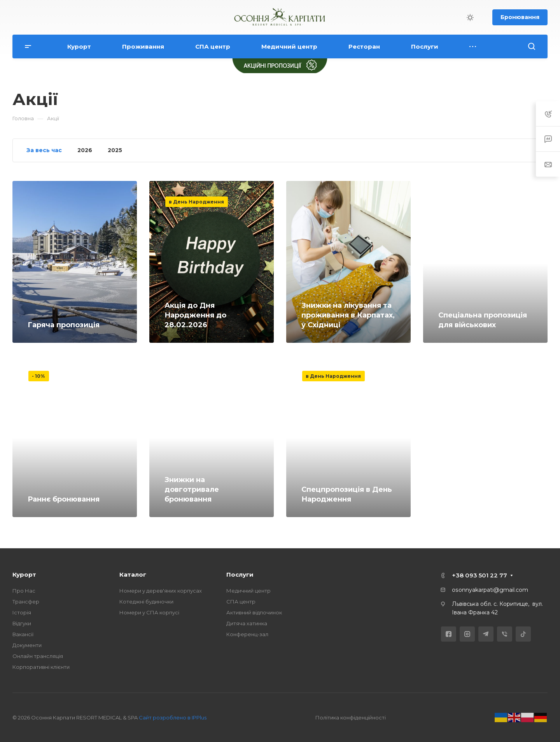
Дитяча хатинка (247, 623)
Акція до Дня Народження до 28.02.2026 (195, 315)
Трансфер (26, 602)
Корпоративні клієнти (41, 667)
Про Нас (24, 591)
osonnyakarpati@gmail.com (490, 590)
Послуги (240, 574)
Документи (27, 645)
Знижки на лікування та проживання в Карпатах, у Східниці (348, 315)
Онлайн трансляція (38, 656)
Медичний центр (248, 591)
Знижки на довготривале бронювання (192, 489)
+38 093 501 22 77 (479, 575)
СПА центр (241, 602)
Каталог (133, 574)
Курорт (24, 574)
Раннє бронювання (64, 499)
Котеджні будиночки (146, 602)
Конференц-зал (247, 634)
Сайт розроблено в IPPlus (173, 717)
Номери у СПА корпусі (149, 612)
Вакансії (23, 634)
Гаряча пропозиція (64, 325)
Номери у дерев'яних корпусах (161, 591)
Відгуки (22, 623)
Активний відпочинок (254, 612)
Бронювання (520, 17)
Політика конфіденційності (351, 717)
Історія (22, 612)
